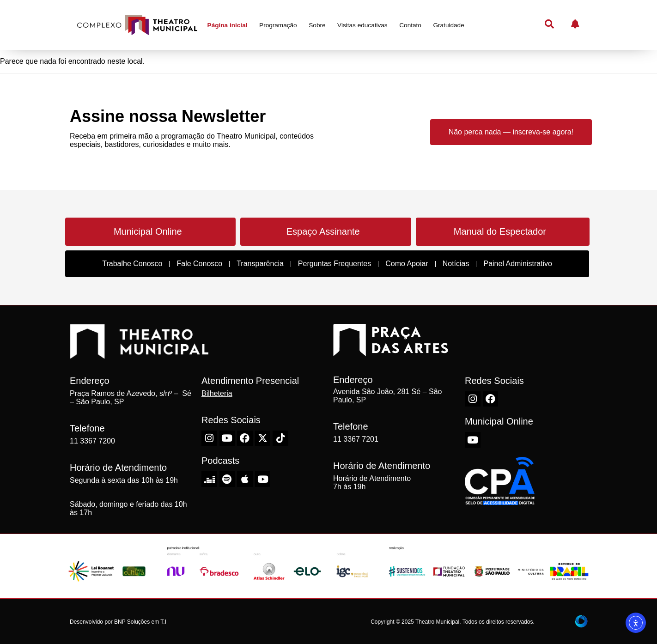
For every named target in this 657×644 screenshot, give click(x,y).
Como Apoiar (407, 264)
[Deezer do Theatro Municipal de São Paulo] (209, 479)
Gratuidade (448, 25)
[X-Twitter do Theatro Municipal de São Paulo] (263, 438)
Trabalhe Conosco (132, 264)
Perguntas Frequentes (335, 264)
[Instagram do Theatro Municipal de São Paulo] (209, 438)
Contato (410, 25)
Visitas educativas (362, 25)
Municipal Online (148, 231)
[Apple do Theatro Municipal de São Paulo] (245, 479)
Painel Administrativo (518, 264)
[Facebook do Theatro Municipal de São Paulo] (245, 438)
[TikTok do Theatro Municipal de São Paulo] (280, 438)
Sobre (317, 25)
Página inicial (228, 25)
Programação (278, 25)
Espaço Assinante (323, 231)
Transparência (260, 264)
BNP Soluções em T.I (140, 622)
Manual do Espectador (500, 231)
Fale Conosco (199, 264)
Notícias (456, 264)
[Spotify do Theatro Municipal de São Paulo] (227, 479)
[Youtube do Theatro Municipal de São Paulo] (227, 438)
